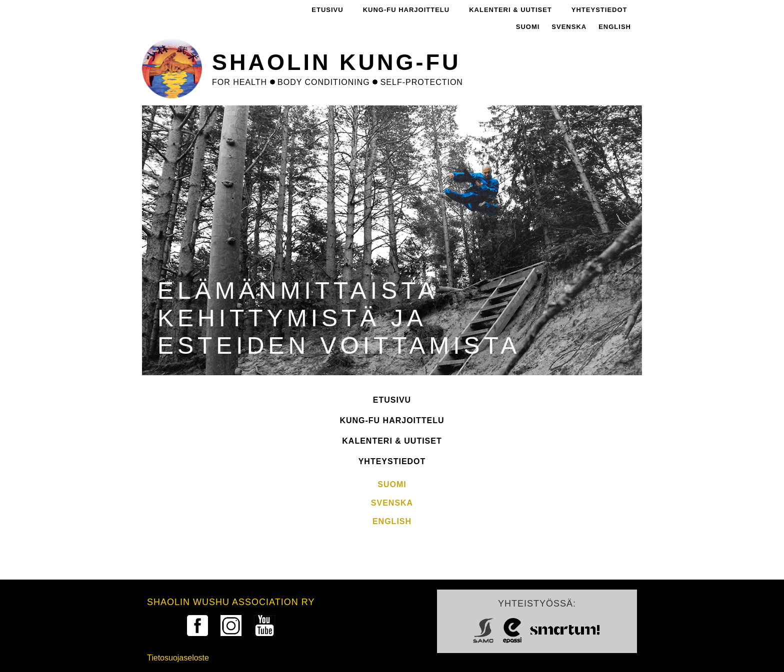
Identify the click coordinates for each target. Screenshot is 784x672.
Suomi (528, 27)
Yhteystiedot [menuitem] (599, 10)
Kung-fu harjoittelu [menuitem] (406, 10)
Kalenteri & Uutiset (392, 441)
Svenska (569, 27)
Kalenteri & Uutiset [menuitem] (510, 10)
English (615, 27)
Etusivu (392, 400)
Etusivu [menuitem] (327, 10)
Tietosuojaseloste (178, 658)
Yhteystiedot (392, 461)
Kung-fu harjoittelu (392, 420)
